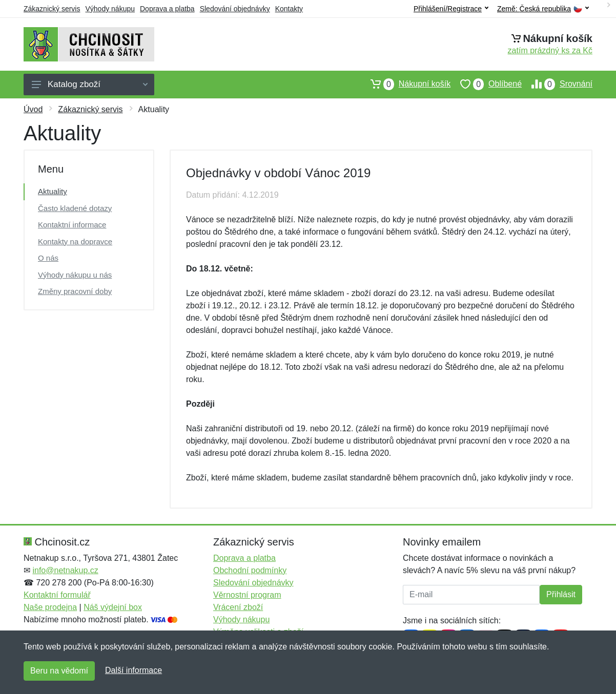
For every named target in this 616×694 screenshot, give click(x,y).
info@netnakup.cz (65, 570)
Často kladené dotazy (75, 208)
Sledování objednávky (235, 9)
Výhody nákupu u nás (75, 275)
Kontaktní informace (72, 225)
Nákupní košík (406, 84)
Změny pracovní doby (75, 291)
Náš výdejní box (113, 607)
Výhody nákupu (110, 9)
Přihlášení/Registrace (451, 9)
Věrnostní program (247, 595)
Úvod (33, 109)
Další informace (134, 670)
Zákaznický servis (52, 9)
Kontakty (289, 9)
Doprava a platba (167, 9)
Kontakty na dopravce (75, 241)
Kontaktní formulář (57, 595)
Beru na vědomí (59, 671)
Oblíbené (486, 84)
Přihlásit (561, 594)
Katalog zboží (90, 84)
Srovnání (557, 84)
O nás (48, 258)
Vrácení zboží (238, 607)
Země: (543, 9)
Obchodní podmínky (250, 570)
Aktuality (53, 191)
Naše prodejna (50, 607)
